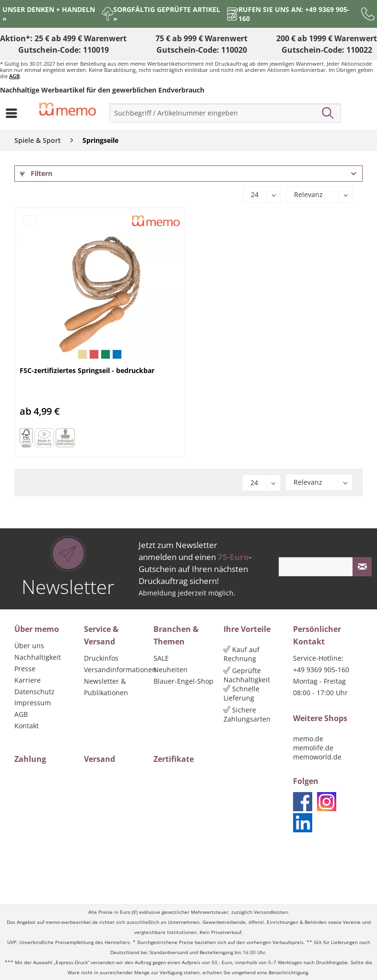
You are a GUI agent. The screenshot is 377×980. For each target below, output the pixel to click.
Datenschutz (35, 692)
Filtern (36, 173)
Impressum (33, 703)
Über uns (29, 646)
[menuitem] (14, 113)
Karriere (28, 680)
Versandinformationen (116, 670)
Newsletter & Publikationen (106, 687)
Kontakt (27, 726)
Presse (25, 669)
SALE (161, 658)
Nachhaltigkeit (38, 657)
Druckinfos (101, 658)
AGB (14, 76)
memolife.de (313, 748)
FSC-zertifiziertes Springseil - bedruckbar (87, 370)
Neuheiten (171, 670)
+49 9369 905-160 (321, 670)
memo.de (308, 739)
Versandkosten (271, 912)
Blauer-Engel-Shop (183, 681)
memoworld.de (317, 757)
